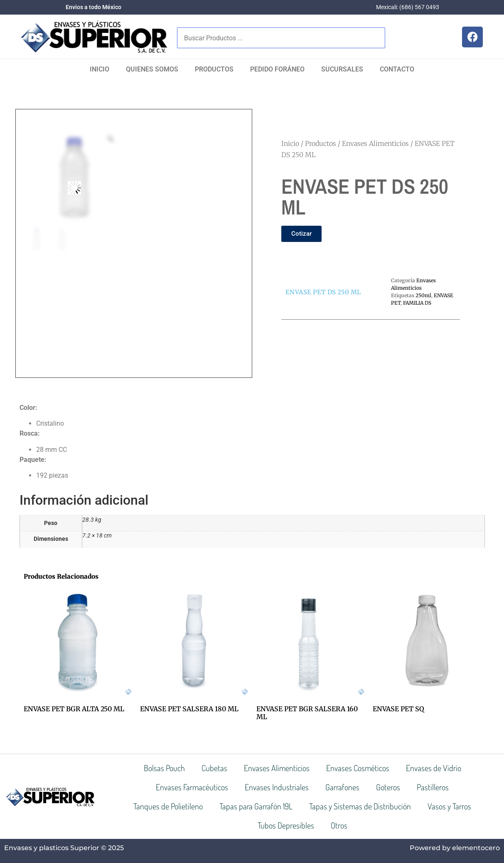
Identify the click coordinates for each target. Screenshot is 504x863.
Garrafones (342, 787)
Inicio (100, 69)
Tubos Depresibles (286, 825)
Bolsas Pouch (164, 768)
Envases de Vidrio (434, 768)
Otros (339, 825)
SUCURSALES (342, 69)
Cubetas (214, 768)
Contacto (397, 69)
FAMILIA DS (417, 303)
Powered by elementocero (455, 848)
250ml (423, 295)
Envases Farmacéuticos (192, 787)
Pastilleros (433, 787)
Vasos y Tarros (449, 806)
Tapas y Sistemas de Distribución (360, 806)
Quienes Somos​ (152, 69)
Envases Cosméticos (358, 768)
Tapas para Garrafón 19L (256, 806)
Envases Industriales (277, 787)
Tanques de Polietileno (168, 806)
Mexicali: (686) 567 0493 (408, 7)
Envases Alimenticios (375, 143)
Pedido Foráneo (277, 69)
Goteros (388, 787)
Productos (214, 69)
